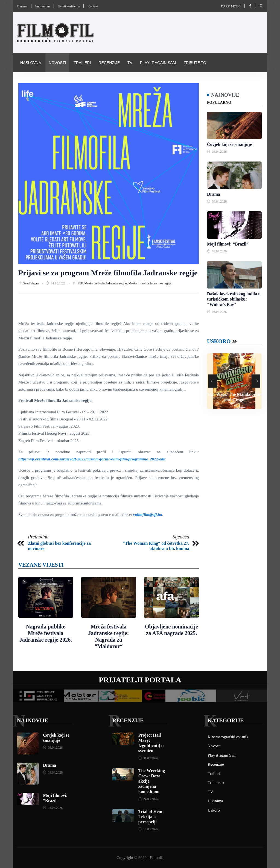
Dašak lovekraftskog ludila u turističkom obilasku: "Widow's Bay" (234, 299)
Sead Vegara (32, 283)
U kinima (215, 801)
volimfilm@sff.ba (148, 515)
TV (130, 63)
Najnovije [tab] (225, 95)
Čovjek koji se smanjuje (229, 144)
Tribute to (195, 63)
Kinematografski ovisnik (47, 81)
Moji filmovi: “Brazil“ (228, 244)
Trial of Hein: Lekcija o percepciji (151, 817)
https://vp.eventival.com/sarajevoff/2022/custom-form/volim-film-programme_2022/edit (92, 459)
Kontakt (93, 6)
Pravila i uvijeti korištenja (110, 81)
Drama (214, 194)
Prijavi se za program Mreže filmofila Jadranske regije (108, 273)
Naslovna (31, 63)
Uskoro (219, 341)
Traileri (82, 63)
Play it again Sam (158, 63)
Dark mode (231, 6)
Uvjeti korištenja (69, 6)
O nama (22, 6)
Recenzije (109, 63)
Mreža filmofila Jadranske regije (150, 283)
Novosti (57, 63)
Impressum (43, 6)
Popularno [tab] (219, 103)
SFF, (81, 283)
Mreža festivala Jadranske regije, (106, 283)
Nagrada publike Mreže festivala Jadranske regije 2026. (46, 633)
